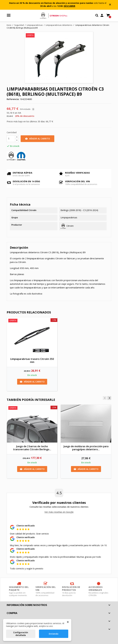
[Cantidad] (11, 139)
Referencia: (13, 99)
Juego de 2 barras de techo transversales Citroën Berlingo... (32, 448)
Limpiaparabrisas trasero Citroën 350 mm (32, 360)
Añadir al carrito (37, 139)
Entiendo (54, 634)
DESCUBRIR (69, 6)
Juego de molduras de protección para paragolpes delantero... (86, 448)
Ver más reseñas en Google (59, 512)
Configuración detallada (21, 634)
